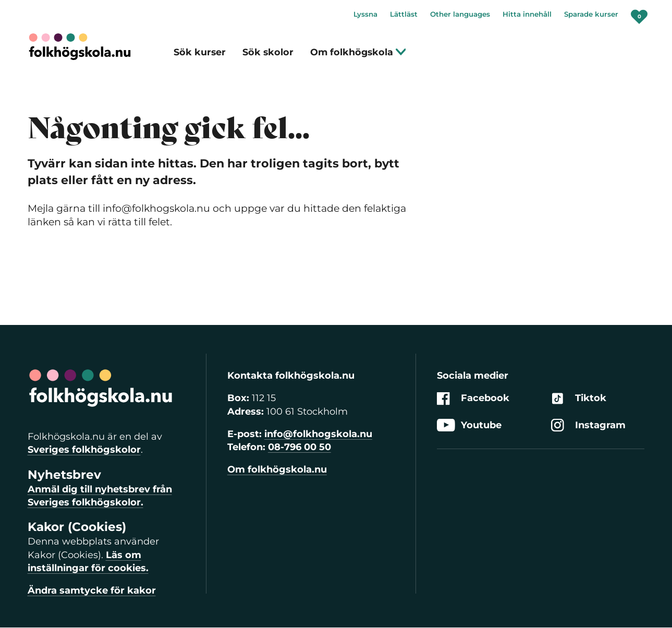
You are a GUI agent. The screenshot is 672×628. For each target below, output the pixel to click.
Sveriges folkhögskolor (84, 450)
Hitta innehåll (527, 14)
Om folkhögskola (358, 52)
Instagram (588, 425)
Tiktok (579, 399)
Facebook (473, 399)
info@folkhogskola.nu (318, 434)
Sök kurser (200, 52)
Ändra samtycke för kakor (92, 590)
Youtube (469, 425)
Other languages (460, 14)
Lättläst (404, 14)
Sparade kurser (591, 14)
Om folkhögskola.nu (277, 469)
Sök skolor (268, 52)
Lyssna (365, 14)
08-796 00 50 (300, 447)
